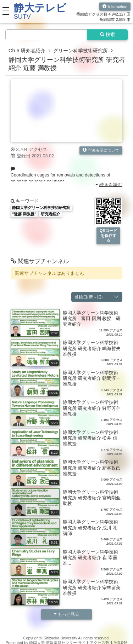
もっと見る (67, 614)
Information (115, 7)
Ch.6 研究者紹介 (27, 51)
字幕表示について (101, 150)
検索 (108, 35)
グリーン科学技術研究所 (81, 51)
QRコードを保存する (108, 235)
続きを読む (109, 185)
